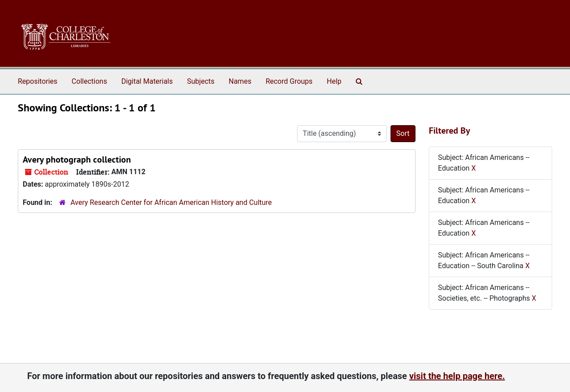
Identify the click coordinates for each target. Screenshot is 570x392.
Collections (90, 81)
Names (240, 81)
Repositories (38, 81)
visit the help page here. (457, 376)
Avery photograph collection (77, 159)
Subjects (201, 81)
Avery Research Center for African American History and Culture (171, 202)
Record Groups (289, 81)
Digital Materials (147, 81)
